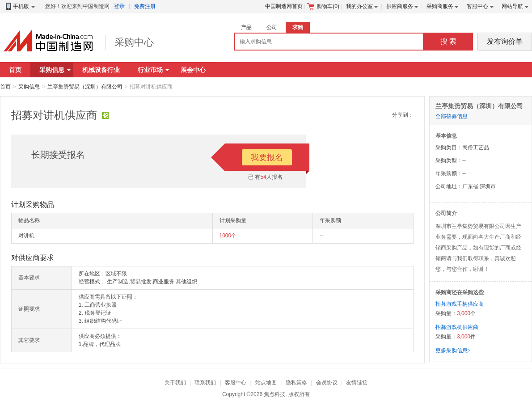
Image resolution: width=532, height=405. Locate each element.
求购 (298, 27)
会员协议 (327, 383)
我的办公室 (359, 6)
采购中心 (134, 42)
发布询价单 (505, 41)
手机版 (20, 6)
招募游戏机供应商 (457, 327)
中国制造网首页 (284, 6)
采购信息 (55, 70)
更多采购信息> (453, 350)
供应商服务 (400, 6)
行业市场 (153, 70)
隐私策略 (296, 383)
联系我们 (205, 383)
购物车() (323, 6)
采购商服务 (440, 6)
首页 (15, 70)
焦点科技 (274, 394)
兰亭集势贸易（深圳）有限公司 (85, 87)
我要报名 (267, 157)
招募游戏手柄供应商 (460, 304)
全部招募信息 (452, 116)
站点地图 (266, 383)
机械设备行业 (101, 70)
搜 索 (448, 41)
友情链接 (357, 383)
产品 (246, 27)
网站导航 (512, 6)
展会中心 (193, 70)
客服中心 (477, 6)
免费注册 (145, 6)
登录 (119, 6)
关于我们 (175, 383)
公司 (272, 27)
